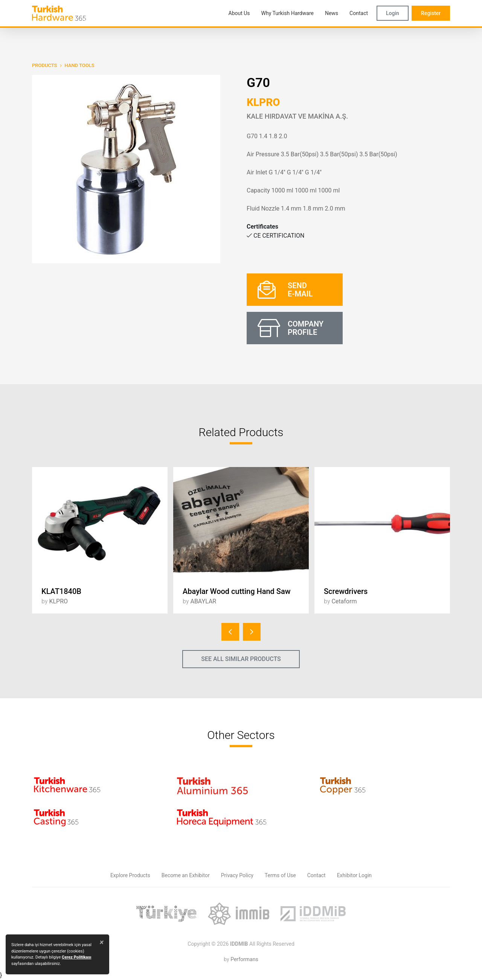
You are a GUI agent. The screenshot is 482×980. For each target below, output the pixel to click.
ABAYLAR (203, 601)
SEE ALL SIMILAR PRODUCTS (241, 659)
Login (393, 13)
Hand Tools (79, 65)
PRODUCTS (44, 65)
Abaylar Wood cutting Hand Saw (237, 591)
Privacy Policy (237, 875)
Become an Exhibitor (186, 875)
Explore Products (130, 875)
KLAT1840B (61, 591)
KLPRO (263, 102)
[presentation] (230, 632)
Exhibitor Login (354, 875)
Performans (244, 959)
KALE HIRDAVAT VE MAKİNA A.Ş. (297, 116)
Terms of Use (280, 875)
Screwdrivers (346, 591)
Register (431, 13)
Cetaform (344, 601)
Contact (317, 875)
